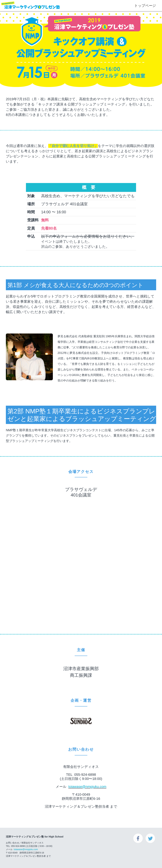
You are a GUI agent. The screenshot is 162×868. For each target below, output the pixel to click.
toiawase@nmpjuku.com (87, 787)
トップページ (144, 6)
